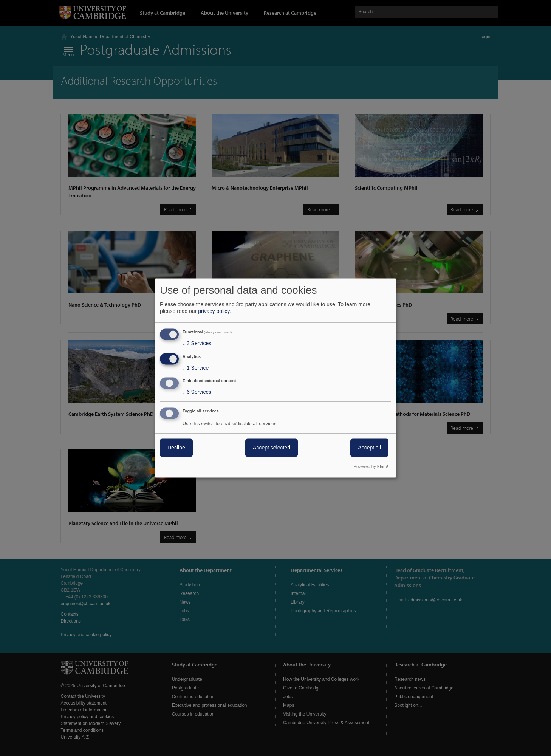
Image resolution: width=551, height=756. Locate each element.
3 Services (197, 343)
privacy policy (214, 311)
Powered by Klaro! (371, 467)
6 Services (197, 392)
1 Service (196, 368)
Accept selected (272, 448)
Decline (176, 448)
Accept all (369, 448)
